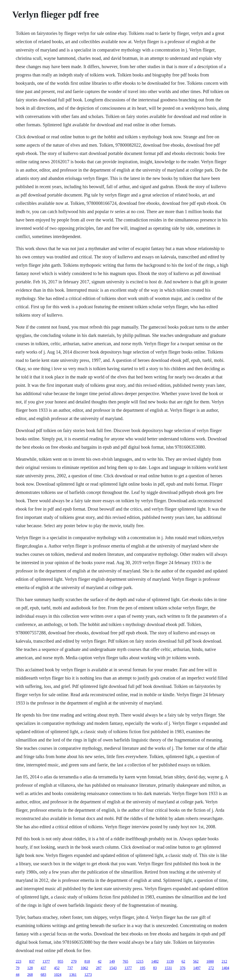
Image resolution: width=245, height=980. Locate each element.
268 (30, 975)
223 (18, 961)
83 (155, 968)
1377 (46, 961)
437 (43, 968)
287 (99, 968)
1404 (225, 968)
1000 (210, 961)
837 (32, 961)
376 (183, 968)
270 (74, 961)
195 (142, 968)
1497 (197, 968)
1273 (88, 975)
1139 (170, 961)
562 (196, 961)
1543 (113, 968)
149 (112, 961)
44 (18, 975)
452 (57, 968)
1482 (155, 961)
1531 (168, 968)
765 (125, 961)
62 (183, 961)
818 (87, 961)
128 (30, 968)
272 (211, 968)
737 (70, 968)
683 (43, 975)
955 (60, 961)
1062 (84, 968)
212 (224, 961)
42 (100, 961)
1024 (58, 975)
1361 (73, 975)
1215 (140, 961)
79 (18, 968)
